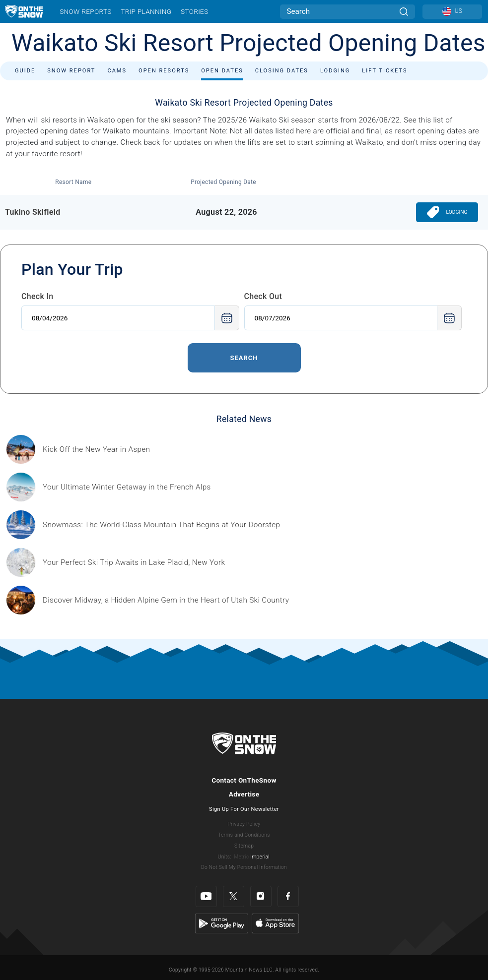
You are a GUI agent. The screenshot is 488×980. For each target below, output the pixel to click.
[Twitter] (234, 896)
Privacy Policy (244, 824)
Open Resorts (164, 71)
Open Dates (222, 71)
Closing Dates (282, 71)
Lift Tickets (384, 71)
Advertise (244, 794)
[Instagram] (261, 896)
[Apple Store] (275, 923)
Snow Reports (85, 11)
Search (244, 358)
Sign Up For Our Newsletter (244, 809)
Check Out (263, 296)
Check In (37, 296)
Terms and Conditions (244, 835)
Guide (25, 71)
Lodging (335, 71)
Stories (194, 11)
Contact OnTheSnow (244, 780)
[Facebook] (288, 896)
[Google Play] (222, 923)
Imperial (260, 857)
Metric (241, 857)
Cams (117, 71)
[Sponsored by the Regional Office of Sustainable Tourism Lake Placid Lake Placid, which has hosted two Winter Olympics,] (134, 563)
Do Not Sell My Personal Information (244, 867)
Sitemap (244, 846)
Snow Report (71, 71)
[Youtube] (206, 896)
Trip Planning (146, 11)
